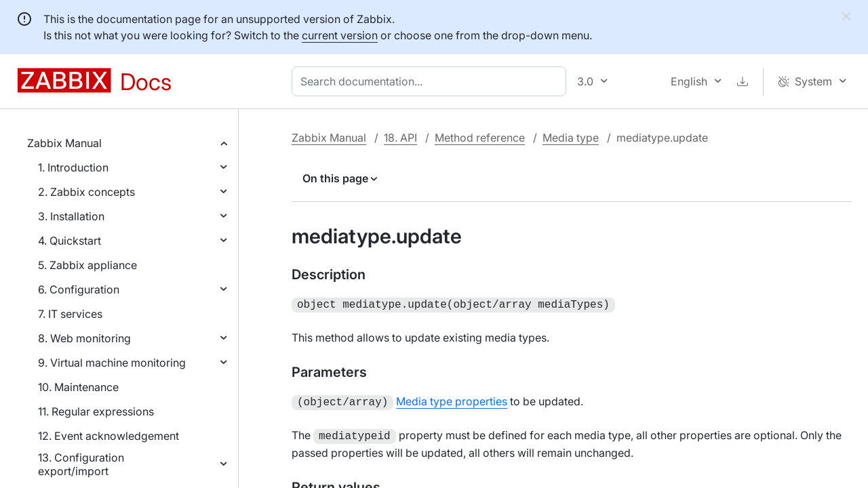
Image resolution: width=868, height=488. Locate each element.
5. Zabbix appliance (87, 265)
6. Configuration (79, 289)
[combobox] (432, 81)
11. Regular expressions (96, 411)
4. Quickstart (70, 241)
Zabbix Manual (64, 143)
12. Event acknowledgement (108, 436)
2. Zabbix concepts (86, 192)
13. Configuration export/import (81, 464)
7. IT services (70, 314)
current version (340, 35)
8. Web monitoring (84, 338)
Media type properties (452, 400)
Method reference (480, 138)
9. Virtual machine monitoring (112, 363)
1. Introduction (73, 167)
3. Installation (71, 216)
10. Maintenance (78, 387)
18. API (400, 138)
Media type (571, 138)
